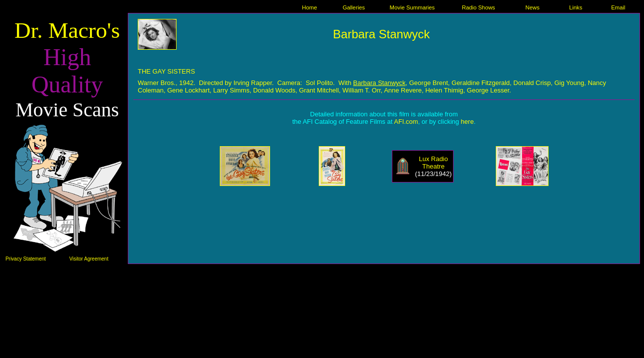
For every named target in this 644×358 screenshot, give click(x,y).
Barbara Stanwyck (382, 34)
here (467, 122)
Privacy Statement (26, 259)
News (533, 7)
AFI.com (406, 122)
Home (309, 7)
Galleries (354, 7)
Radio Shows (479, 7)
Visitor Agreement (89, 259)
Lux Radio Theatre (433, 163)
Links (575, 7)
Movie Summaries (413, 7)
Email (618, 7)
